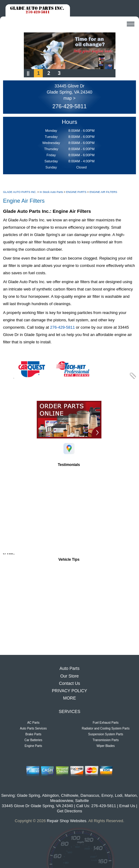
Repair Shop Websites (66, 821)
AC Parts (33, 723)
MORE (70, 698)
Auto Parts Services (33, 728)
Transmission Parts (106, 740)
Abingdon (51, 795)
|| (28, 73)
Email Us (127, 806)
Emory (107, 795)
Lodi (119, 795)
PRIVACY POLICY (69, 691)
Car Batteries (33, 740)
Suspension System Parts (106, 734)
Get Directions (69, 811)
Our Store (69, 676)
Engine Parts (33, 746)
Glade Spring (28, 795)
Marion (131, 795)
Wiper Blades (106, 746)
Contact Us (69, 683)
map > (69, 98)
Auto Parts (69, 668)
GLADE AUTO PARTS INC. (20, 192)
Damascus (90, 795)
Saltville (82, 801)
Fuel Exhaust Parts (106, 723)
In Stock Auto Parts (51, 192)
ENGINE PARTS (76, 192)
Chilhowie (70, 795)
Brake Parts (33, 734)
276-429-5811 (69, 106)
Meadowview (61, 801)
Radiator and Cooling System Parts (106, 728)
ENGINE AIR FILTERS (103, 192)
